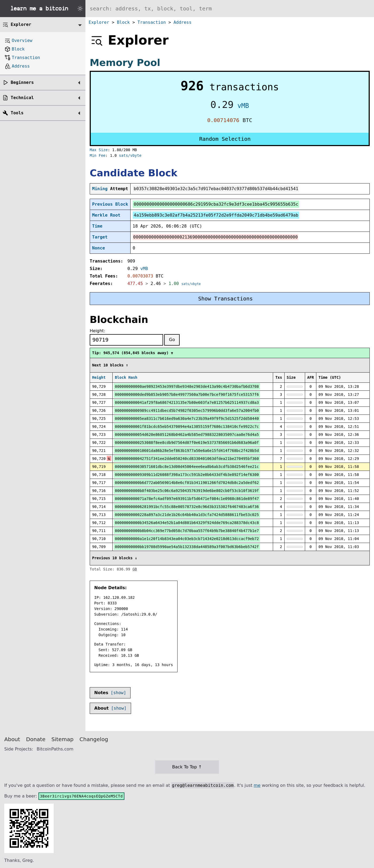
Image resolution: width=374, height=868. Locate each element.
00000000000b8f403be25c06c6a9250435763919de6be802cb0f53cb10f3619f (187, 491)
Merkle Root (106, 215)
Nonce (99, 248)
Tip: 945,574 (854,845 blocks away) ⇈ (133, 353)
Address (182, 22)
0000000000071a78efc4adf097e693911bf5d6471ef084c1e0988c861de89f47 (187, 499)
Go (172, 340)
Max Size (99, 150)
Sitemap (63, 739)
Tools (17, 113)
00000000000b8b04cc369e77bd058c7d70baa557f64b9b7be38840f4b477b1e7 (187, 531)
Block (123, 22)
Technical (22, 98)
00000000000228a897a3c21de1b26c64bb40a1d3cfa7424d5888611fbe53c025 (187, 515)
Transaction (152, 22)
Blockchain (119, 320)
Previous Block (110, 204)
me (257, 785)
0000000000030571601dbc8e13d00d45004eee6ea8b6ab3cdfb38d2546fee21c (187, 467)
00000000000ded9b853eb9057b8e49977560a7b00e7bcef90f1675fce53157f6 (187, 394)
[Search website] (230, 9)
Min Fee (98, 155)
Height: (97, 331)
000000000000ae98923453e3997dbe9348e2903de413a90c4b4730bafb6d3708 (187, 386)
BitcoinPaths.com (55, 749)
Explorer (99, 22)
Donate (36, 739)
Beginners (22, 82)
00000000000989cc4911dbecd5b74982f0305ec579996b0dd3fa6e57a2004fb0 (187, 410)
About (12, 739)
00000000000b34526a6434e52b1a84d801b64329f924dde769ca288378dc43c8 (187, 523)
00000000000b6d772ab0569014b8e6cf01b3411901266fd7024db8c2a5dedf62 (187, 483)
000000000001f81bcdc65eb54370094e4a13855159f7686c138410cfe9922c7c (187, 427)
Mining (100, 189)
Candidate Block (133, 173)
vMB (243, 106)
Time (97, 226)
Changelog (94, 739)
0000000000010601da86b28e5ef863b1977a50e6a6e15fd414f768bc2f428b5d (187, 451)
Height (99, 377)
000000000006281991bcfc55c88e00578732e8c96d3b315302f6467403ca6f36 (187, 507)
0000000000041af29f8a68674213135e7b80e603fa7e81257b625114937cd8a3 (187, 402)
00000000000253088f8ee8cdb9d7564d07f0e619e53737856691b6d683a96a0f (187, 443)
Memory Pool (125, 63)
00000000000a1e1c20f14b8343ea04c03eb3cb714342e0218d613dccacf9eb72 (187, 539)
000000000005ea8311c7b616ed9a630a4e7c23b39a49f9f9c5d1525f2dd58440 (187, 419)
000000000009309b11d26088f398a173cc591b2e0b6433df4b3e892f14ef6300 (187, 475)
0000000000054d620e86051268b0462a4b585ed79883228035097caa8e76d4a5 (187, 435)
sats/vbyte (130, 155)
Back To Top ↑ (187, 767)
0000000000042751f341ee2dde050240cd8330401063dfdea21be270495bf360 (187, 459)
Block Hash (126, 377)
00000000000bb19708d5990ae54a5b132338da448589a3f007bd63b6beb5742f (187, 547)
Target (100, 237)
